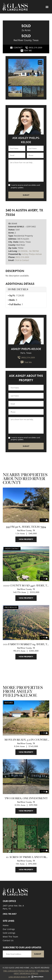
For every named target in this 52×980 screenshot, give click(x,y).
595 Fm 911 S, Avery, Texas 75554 (26, 527)
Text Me (26, 362)
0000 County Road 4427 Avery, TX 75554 (26, 586)
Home (6, 925)
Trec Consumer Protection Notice (19, 971)
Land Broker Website (18, 977)
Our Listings (9, 929)
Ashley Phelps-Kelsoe (32, 254)
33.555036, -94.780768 (28, 251)
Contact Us (8, 940)
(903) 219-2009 (22, 257)
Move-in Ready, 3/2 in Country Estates (26, 740)
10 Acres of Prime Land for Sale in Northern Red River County (26, 857)
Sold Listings (9, 933)
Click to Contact (22, 260)
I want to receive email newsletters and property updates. (25, 186)
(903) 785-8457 (10, 914)
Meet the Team (10, 937)
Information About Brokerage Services (31, 972)
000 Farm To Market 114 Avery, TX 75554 (26, 645)
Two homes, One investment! (26, 798)
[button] (47, 7)
